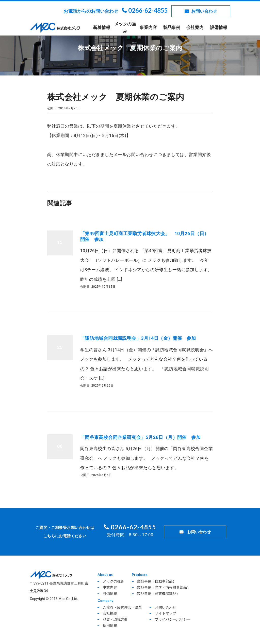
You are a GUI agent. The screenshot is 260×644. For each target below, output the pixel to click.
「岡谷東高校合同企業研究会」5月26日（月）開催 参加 (140, 437)
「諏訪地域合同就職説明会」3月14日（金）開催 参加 (138, 338)
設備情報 (219, 27)
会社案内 (195, 27)
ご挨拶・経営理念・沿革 (122, 607)
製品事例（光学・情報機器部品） (164, 587)
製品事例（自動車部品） (157, 581)
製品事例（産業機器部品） (158, 593)
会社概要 (110, 613)
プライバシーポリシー (173, 619)
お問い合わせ (204, 11)
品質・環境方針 (115, 619)
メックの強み (125, 28)
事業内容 (148, 27)
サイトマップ (166, 613)
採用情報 (110, 625)
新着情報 (102, 27)
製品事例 (172, 27)
